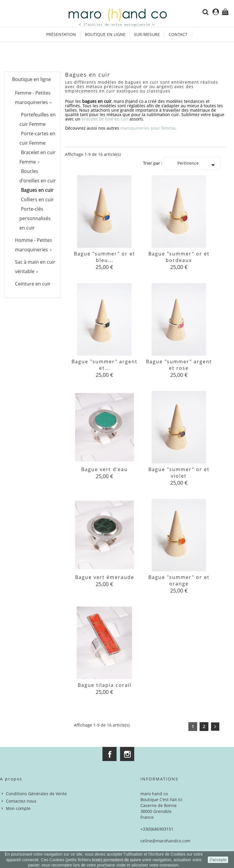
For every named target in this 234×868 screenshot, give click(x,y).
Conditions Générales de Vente (36, 794)
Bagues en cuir (37, 190)
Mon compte (18, 808)
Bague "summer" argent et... (104, 365)
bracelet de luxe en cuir (105, 119)
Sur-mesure (147, 34)
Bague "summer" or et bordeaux (179, 257)
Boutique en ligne (105, 34)
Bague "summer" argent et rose (179, 365)
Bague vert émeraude (105, 577)
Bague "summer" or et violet (179, 473)
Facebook (109, 754)
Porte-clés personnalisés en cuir (35, 218)
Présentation (61, 34)
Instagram (127, 754)
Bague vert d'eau (104, 469)
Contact (178, 34)
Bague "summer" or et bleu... (104, 257)
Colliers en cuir (37, 199)
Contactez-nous (21, 801)
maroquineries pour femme (148, 128)
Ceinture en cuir (33, 284)
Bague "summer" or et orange (179, 580)
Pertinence (198, 165)
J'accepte (218, 860)
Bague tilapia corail (105, 685)
